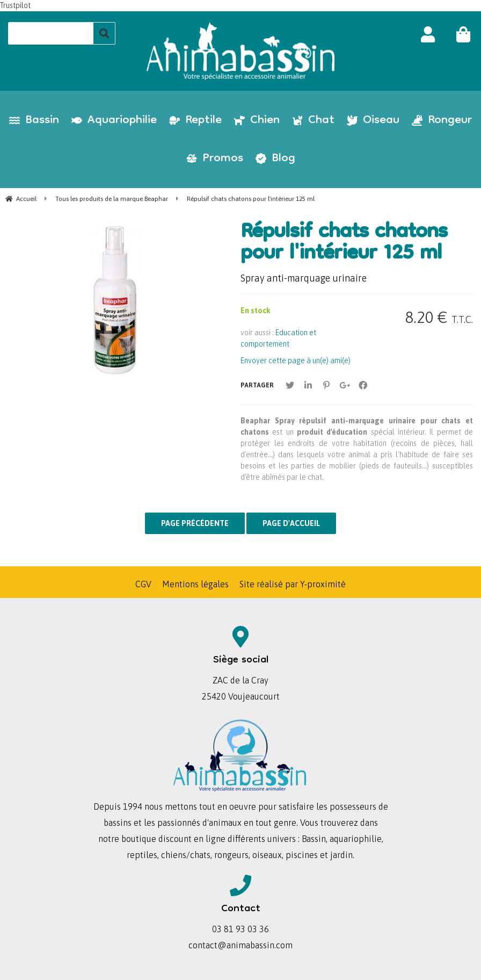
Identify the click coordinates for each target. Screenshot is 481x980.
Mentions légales (195, 584)
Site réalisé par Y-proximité (293, 584)
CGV (143, 584)
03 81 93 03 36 (240, 929)
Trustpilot (15, 5)
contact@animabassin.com (240, 945)
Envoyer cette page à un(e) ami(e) (296, 361)
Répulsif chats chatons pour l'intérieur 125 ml (344, 244)
